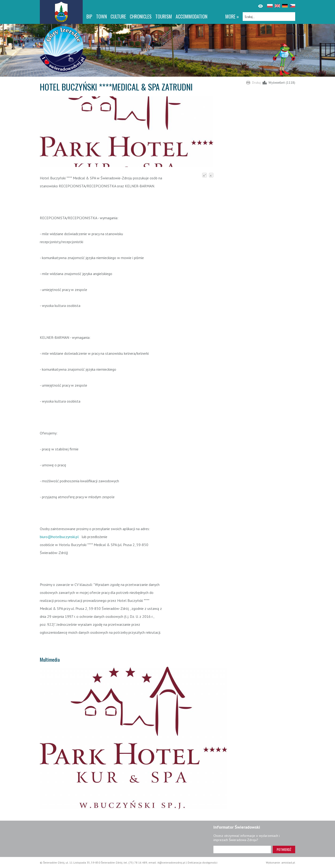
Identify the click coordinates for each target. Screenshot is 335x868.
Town (101, 16)
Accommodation (192, 16)
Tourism (164, 16)
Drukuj (256, 83)
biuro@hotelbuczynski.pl (59, 537)
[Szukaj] (269, 17)
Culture (118, 16)
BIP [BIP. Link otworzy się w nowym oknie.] (89, 16)
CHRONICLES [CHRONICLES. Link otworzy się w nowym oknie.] (141, 16)
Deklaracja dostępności (203, 862)
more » (232, 16)
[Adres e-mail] (242, 849)
